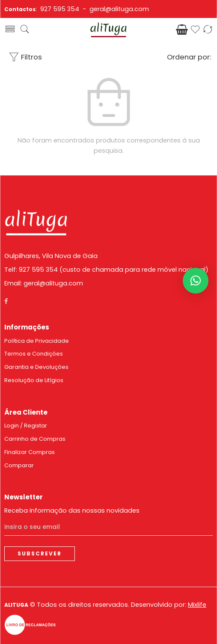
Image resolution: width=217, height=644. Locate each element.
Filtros (25, 57)
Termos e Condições (34, 354)
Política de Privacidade (37, 341)
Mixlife (197, 605)
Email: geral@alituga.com (44, 283)
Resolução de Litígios (34, 380)
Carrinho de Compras (35, 439)
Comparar (19, 465)
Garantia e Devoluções (36, 367)
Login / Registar (26, 426)
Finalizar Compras (30, 452)
